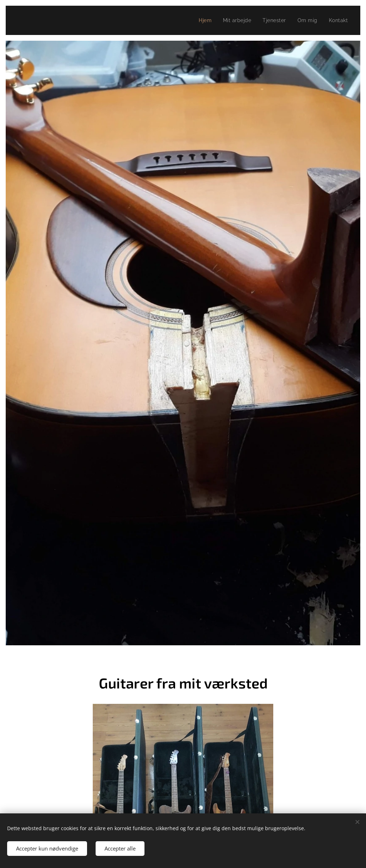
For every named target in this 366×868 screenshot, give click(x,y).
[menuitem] (203, 20)
